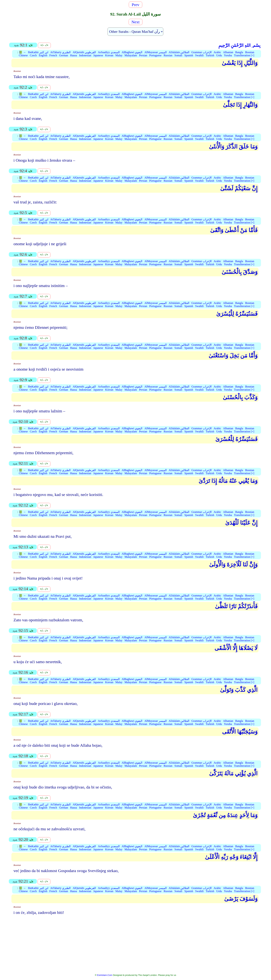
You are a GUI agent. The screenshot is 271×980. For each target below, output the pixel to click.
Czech (33, 55)
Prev (135, 5)
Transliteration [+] (244, 55)
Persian (143, 55)
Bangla (239, 52)
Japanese (98, 55)
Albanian (228, 52)
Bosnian (250, 52)
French (53, 55)
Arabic (217, 52)
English (43, 55)
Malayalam (131, 55)
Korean (109, 55)
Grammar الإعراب (201, 52)
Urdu (219, 55)
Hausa (73, 55)
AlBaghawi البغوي (132, 52)
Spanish (189, 55)
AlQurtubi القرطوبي (84, 52)
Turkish (210, 55)
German (64, 55)
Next (136, 22)
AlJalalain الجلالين (179, 52)
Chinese (23, 55)
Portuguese (155, 55)
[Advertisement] (135, 946)
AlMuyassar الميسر (155, 52)
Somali (178, 55)
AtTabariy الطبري (60, 52)
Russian (168, 55)
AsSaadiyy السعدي (109, 52)
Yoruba (228, 55)
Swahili (199, 55)
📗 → (22, 52)
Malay (119, 55)
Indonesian (85, 55)
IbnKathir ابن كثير (38, 52)
